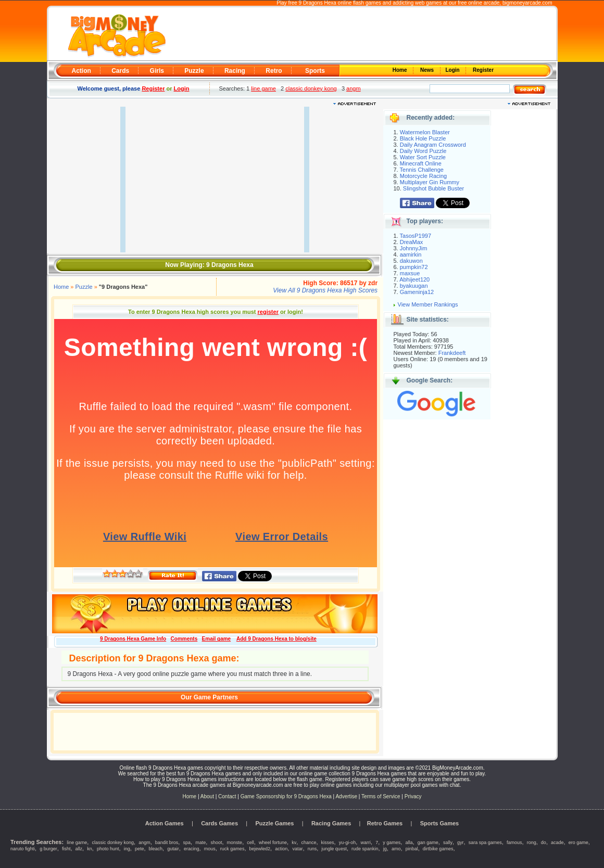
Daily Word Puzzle (423, 151)
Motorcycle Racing (423, 176)
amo (396, 849)
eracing (192, 849)
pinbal (412, 849)
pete (140, 849)
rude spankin (365, 849)
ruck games (232, 849)
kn (90, 849)
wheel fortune (273, 843)
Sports (315, 71)
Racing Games (331, 823)
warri (366, 843)
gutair (173, 849)
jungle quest (334, 849)
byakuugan (414, 286)
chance (309, 843)
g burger (48, 849)
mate (200, 843)
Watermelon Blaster (425, 132)
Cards (120, 71)
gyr (461, 843)
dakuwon (411, 261)
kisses (328, 843)
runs (312, 849)
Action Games (165, 823)
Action (81, 71)
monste (235, 843)
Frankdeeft (452, 353)
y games (392, 843)
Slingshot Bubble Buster (433, 188)
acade (557, 843)
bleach (156, 849)
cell (250, 843)
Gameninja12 (417, 292)
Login (454, 70)
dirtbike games (438, 849)
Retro (274, 71)
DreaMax (412, 242)
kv (294, 843)
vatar (297, 849)
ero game (578, 843)
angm (354, 88)
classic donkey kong (311, 88)
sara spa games (485, 843)
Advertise (346, 796)
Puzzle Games (275, 823)
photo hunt (108, 849)
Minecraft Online (421, 163)
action (281, 849)
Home (400, 70)
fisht (66, 849)
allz (79, 849)
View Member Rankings (428, 304)
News (427, 70)
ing (127, 849)
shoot (216, 843)
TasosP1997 (416, 236)
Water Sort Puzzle (423, 157)
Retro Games (385, 823)
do (544, 843)
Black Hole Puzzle (423, 138)
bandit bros (167, 843)
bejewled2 (260, 849)
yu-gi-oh (348, 843)
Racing (235, 71)
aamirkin (411, 254)
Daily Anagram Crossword (433, 145)
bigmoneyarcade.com (527, 3)
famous (514, 843)
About (207, 796)
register (268, 312)
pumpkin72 (414, 267)
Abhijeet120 (414, 279)
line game (263, 88)
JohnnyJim (414, 248)
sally (448, 843)
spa (187, 843)
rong (532, 843)
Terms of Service (381, 796)
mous (210, 849)
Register (482, 70)
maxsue (410, 273)
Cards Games (219, 823)
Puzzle (194, 71)
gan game (428, 843)
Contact (227, 796)
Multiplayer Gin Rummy (430, 182)
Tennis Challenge (422, 170)
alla (409, 843)
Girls (157, 71)
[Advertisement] (360, 34)
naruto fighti (23, 849)
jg (385, 849)
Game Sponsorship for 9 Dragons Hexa (286, 796)
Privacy (413, 796)
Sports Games (440, 823)
